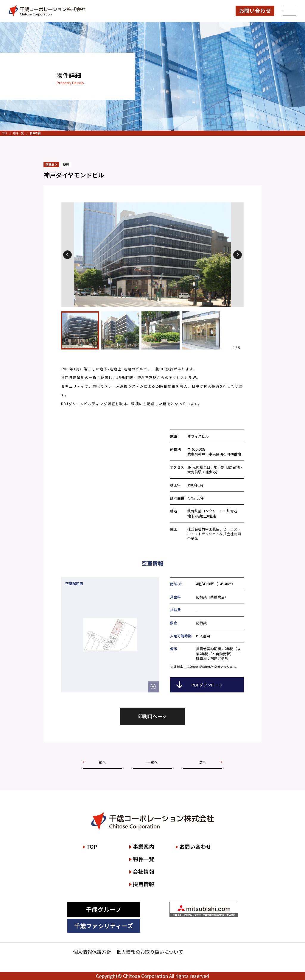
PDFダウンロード (207, 685)
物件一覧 (18, 133)
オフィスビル (198, 436)
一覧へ (152, 762)
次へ (203, 762)
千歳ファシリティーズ (104, 926)
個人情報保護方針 (92, 952)
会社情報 (144, 871)
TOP (4, 133)
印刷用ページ (152, 716)
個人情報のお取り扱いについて (150, 952)
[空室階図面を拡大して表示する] (154, 687)
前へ (102, 762)
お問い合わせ (255, 11)
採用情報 (144, 884)
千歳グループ (104, 909)
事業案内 (144, 846)
